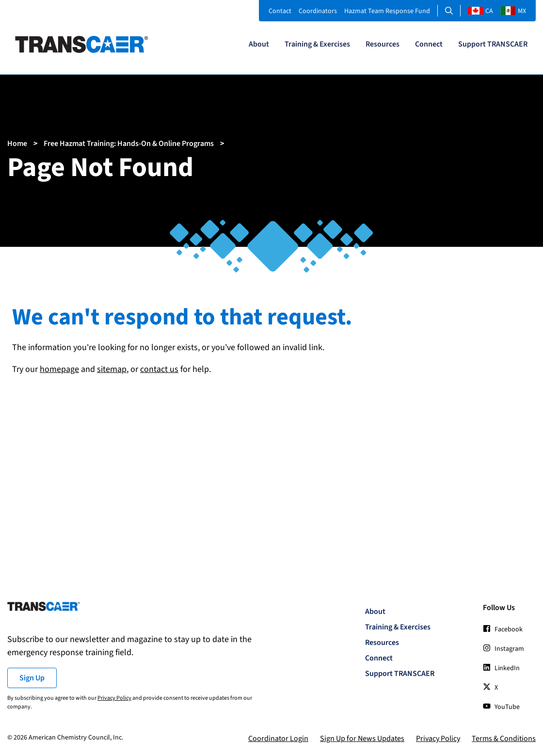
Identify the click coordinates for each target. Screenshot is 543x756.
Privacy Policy (114, 698)
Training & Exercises (317, 44)
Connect (429, 44)
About (259, 44)
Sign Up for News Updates (362, 739)
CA (480, 11)
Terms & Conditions (504, 739)
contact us (159, 369)
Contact (280, 11)
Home (17, 144)
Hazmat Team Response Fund (387, 11)
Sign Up (32, 678)
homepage (59, 369)
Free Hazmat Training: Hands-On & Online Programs (129, 144)
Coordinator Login (278, 739)
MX (513, 11)
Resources (383, 44)
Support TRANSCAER (493, 44)
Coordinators (318, 11)
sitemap (112, 369)
